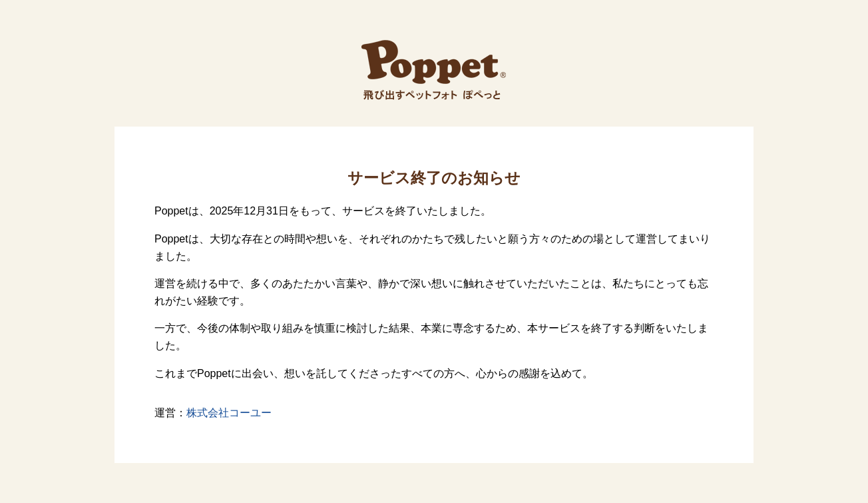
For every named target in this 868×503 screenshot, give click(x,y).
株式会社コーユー (229, 413)
